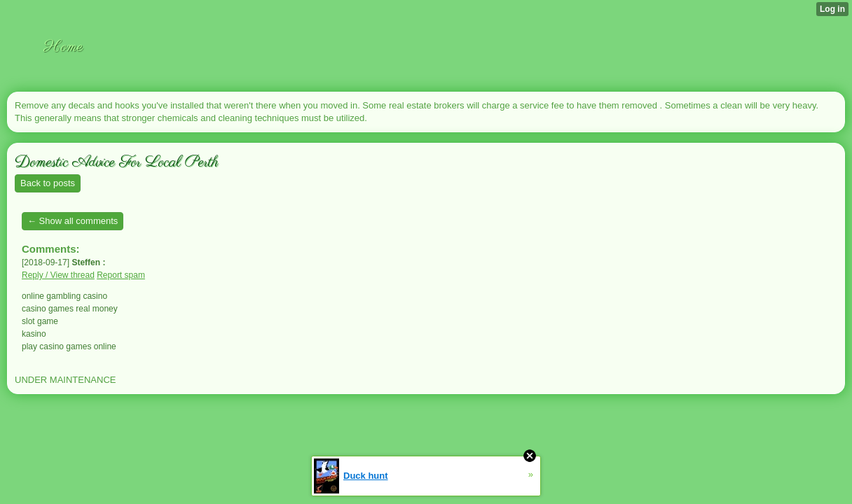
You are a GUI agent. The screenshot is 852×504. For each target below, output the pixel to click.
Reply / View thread (58, 275)
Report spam (121, 275)
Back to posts (48, 183)
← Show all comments (73, 221)
